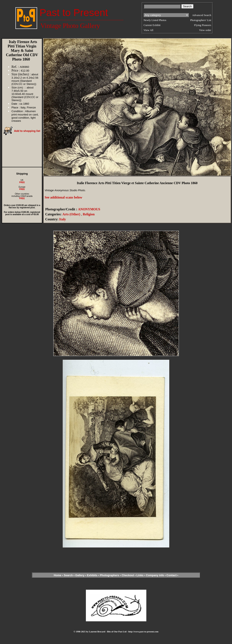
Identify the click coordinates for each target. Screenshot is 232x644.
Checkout (128, 575)
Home (58, 575)
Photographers (109, 575)
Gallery (80, 575)
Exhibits (92, 575)
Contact (172, 575)
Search (68, 575)
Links (140, 575)
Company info (155, 575)
